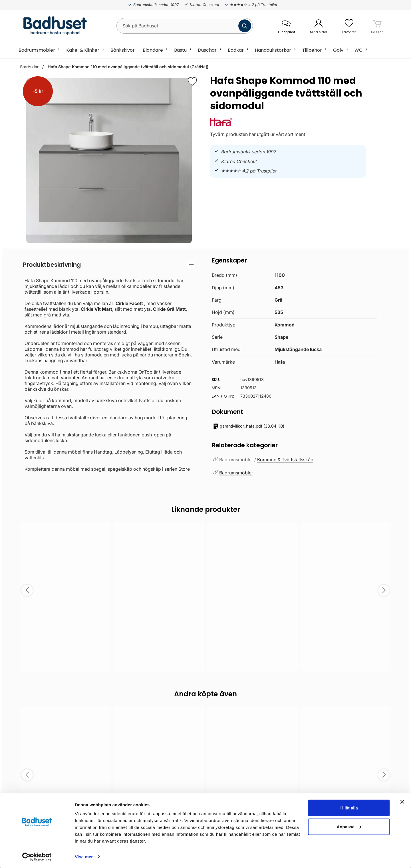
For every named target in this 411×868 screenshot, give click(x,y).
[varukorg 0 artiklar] (377, 26)
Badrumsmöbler (37, 50)
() (249, 426)
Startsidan (30, 67)
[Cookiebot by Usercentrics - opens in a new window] (37, 857)
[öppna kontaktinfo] (286, 26)
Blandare (153, 50)
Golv (338, 50)
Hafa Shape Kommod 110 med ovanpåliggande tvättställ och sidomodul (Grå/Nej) (127, 67)
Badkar (236, 50)
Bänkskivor (123, 50)
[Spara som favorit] (103, 530)
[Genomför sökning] (245, 26)
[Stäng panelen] (402, 802)
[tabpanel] (109, 366)
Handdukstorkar (273, 50)
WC (358, 50)
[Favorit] (192, 81)
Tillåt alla (349, 808)
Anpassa (349, 826)
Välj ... (65, 659)
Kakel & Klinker (83, 50)
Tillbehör (312, 50)
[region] (109, 265)
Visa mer (84, 857)
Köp (346, 659)
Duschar (207, 50)
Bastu (180, 50)
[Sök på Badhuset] (185, 26)
